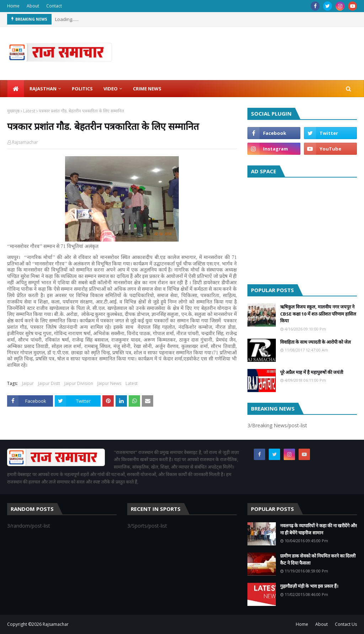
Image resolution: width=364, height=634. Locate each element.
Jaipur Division (79, 383)
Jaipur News (109, 383)
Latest (29, 111)
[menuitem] (16, 89)
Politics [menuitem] (82, 89)
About (33, 6)
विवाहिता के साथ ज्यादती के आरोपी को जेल (315, 342)
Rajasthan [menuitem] (43, 89)
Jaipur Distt (49, 383)
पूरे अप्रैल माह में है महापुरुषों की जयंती (312, 372)
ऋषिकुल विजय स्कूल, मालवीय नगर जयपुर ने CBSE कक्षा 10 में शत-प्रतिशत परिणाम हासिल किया (318, 314)
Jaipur (28, 383)
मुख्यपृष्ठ (13, 111)
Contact (54, 6)
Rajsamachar (25, 142)
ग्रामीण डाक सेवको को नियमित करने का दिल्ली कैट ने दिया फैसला (318, 559)
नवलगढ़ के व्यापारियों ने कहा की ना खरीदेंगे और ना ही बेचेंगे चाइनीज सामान (318, 529)
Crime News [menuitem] (147, 89)
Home (13, 6)
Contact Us (346, 624)
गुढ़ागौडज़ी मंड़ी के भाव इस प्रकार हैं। (309, 586)
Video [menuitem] (111, 89)
